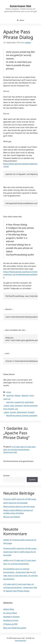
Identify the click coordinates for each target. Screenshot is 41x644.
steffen (6, 540)
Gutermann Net (21, 6)
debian (18, 395)
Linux (9, 392)
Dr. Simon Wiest (10, 613)
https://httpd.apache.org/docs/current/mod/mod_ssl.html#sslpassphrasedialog (20, 274)
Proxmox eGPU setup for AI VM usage (20, 499)
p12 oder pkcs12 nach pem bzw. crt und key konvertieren (20, 576)
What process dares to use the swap (19, 506)
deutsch (25, 395)
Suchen (7, 476)
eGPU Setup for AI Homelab (15, 503)
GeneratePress (20, 640)
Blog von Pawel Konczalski (15, 628)
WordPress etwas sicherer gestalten (22, 415)
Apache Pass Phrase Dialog (18, 591)
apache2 (10, 395)
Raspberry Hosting (11, 617)
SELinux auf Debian (12, 517)
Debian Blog (9, 609)
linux (32, 395)
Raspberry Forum (11, 620)
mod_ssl (7, 399)
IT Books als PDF (10, 624)
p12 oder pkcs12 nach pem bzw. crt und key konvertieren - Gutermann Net (20, 449)
